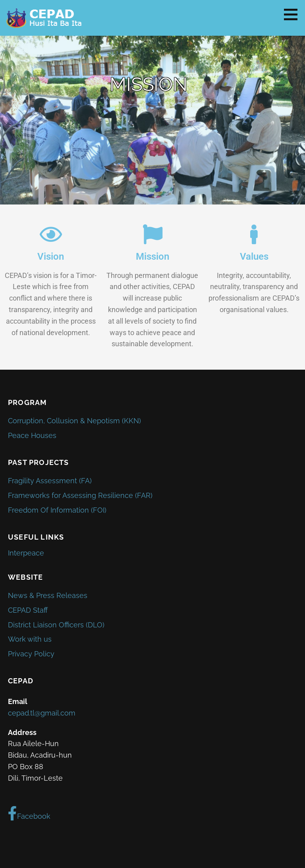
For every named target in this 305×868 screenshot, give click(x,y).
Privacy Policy (31, 654)
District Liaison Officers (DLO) (56, 625)
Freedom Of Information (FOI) (57, 510)
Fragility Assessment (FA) (50, 481)
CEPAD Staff (28, 610)
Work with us (30, 639)
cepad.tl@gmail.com (42, 713)
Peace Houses (32, 435)
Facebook (29, 814)
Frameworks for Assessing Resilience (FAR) (80, 495)
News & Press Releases (48, 595)
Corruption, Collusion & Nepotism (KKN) (74, 421)
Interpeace (26, 553)
